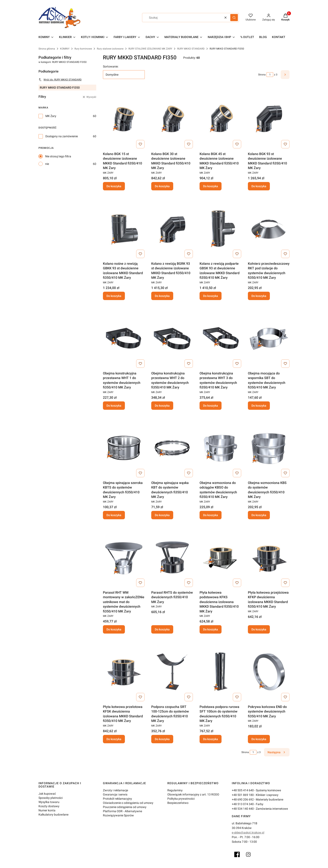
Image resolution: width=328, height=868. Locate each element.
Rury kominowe (83, 49)
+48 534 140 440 (243, 809)
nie (47, 164)
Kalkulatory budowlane (53, 815)
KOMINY (65, 49)
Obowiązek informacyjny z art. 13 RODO (193, 794)
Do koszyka (114, 186)
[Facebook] (237, 854)
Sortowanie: (111, 66)
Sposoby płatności (51, 798)
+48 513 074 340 (243, 804)
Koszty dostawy (49, 806)
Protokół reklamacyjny (117, 799)
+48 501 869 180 (243, 795)
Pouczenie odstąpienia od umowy (125, 807)
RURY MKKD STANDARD (191, 49)
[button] (234, 18)
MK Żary (51, 116)
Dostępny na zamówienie (62, 136)
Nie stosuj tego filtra (58, 156)
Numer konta (47, 810)
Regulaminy (175, 790)
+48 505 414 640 (243, 790)
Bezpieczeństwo (178, 803)
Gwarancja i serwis (115, 794)
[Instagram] (248, 854)
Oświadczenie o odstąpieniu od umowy (128, 803)
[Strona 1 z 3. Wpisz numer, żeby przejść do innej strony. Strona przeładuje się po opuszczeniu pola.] (270, 75)
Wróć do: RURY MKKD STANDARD (60, 80)
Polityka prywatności (181, 799)
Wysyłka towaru (49, 802)
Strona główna (47, 49)
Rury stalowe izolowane (110, 49)
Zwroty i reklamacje (115, 790)
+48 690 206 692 (243, 799)
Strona (262, 75)
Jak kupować (47, 794)
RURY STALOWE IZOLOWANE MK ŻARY (150, 49)
